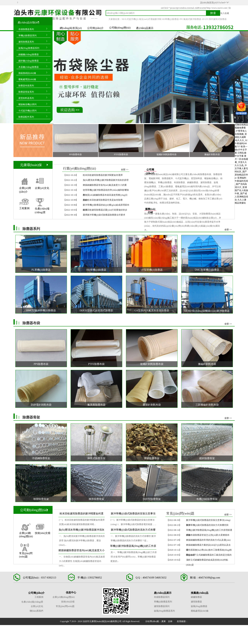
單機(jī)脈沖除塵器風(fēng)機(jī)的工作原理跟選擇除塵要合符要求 (133, 547)
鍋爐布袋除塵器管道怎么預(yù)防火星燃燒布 (208, 535)
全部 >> (125, 170)
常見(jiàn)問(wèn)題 (26, 553)
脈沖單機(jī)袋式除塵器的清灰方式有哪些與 (207, 525)
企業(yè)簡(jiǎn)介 (25, 188)
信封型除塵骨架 (152, 499)
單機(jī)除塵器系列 (28, 36)
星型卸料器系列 (26, 98)
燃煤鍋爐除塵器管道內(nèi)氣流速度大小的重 (105, 185)
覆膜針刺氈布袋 (152, 405)
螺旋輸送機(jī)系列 (28, 104)
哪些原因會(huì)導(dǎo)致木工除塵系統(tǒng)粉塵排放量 (209, 551)
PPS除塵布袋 (75, 154)
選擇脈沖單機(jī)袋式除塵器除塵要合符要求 (104, 215)
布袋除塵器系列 (26, 29)
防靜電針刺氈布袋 (41, 405)
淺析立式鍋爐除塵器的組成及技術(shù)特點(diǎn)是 (207, 561)
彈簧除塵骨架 (152, 458)
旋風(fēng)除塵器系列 (29, 48)
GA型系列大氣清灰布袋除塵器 (152, 310)
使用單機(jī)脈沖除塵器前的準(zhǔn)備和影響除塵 (106, 191)
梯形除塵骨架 (96, 499)
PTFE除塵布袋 (121, 154)
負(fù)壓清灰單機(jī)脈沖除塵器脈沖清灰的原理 (106, 180)
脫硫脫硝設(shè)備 (27, 73)
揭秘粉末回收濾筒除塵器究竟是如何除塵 (103, 200)
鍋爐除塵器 (196, 597)
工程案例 (24, 208)
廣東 (164, 621)
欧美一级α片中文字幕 (241, 150)
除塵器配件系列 (26, 117)
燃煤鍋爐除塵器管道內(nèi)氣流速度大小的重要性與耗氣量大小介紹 (81, 551)
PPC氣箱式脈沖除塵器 (190, 19)
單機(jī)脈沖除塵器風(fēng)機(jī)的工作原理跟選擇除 (209, 531)
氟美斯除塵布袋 (96, 405)
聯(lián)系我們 (37, 611)
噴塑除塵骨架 (41, 499)
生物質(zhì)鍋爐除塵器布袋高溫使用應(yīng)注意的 (105, 196)
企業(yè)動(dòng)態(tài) (26, 533)
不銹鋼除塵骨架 (41, 458)
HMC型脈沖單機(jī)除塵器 (41, 310)
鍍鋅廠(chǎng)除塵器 (29, 61)
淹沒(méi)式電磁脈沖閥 (150, 19)
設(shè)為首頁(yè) (209, 3)
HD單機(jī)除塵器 (170, 19)
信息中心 (71, 593)
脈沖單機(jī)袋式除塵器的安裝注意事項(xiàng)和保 (208, 521)
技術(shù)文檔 (43, 533)
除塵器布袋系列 (26, 86)
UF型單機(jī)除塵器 (152, 270)
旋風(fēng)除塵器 (199, 606)
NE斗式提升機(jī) (130, 19)
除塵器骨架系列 (26, 92)
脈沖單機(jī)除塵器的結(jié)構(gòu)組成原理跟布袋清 (106, 206)
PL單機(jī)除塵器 (41, 270)
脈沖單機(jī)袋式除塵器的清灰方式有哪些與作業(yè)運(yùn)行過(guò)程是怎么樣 (133, 531)
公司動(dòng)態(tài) (120, 28)
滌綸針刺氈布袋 (212, 154)
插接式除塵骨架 (96, 458)
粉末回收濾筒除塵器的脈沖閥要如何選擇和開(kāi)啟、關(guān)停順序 (81, 515)
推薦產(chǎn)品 (200, 593)
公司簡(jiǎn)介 (95, 28)
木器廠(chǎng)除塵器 (29, 67)
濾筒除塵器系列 (26, 42)
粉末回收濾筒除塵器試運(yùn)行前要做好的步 (105, 210)
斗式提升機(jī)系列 (28, 111)
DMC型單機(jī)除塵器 (207, 270)
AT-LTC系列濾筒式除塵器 (214, 19)
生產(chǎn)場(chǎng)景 (42, 208)
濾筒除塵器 (196, 602)
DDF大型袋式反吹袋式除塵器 (96, 310)
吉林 (170, 621)
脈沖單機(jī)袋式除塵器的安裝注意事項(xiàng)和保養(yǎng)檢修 (133, 515)
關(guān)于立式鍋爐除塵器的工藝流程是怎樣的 (209, 555)
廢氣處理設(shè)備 (27, 79)
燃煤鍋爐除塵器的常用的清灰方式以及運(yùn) (208, 540)
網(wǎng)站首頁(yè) (71, 28)
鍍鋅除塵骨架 (207, 458)
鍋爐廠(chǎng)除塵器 (29, 54)
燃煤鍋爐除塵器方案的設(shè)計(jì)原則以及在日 (208, 546)
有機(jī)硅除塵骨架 (207, 499)
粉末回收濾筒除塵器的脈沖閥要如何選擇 (103, 175)
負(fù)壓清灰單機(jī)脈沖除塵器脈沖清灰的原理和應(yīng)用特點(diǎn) (81, 531)
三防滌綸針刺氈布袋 (207, 405)
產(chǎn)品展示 (145, 28)
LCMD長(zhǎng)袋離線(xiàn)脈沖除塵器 (207, 311)
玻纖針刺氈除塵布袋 (167, 154)
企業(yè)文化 (42, 188)
